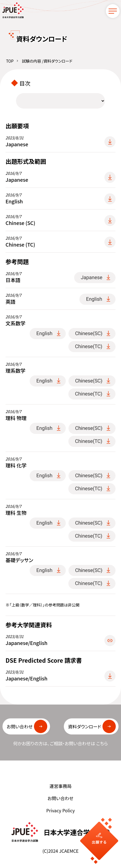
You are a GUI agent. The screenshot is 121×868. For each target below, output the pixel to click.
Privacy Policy (60, 811)
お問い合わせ (60, 798)
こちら (102, 744)
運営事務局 (60, 786)
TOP (10, 61)
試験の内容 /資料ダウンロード (47, 61)
